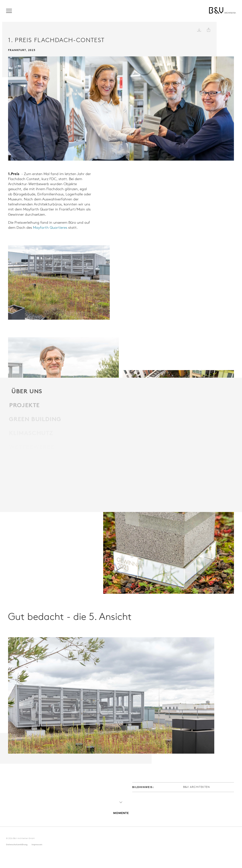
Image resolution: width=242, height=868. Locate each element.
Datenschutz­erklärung (17, 832)
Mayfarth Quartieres (54, 224)
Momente (121, 795)
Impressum (37, 832)
